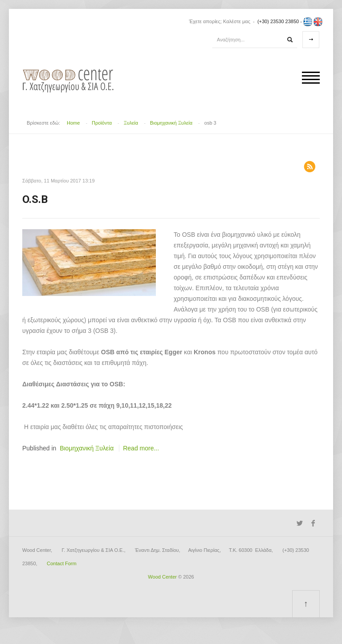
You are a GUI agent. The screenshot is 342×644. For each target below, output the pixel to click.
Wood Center (162, 577)
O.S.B (35, 199)
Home (73, 123)
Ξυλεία (131, 123)
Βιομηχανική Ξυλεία (171, 123)
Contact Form (62, 563)
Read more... (141, 448)
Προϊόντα (102, 123)
